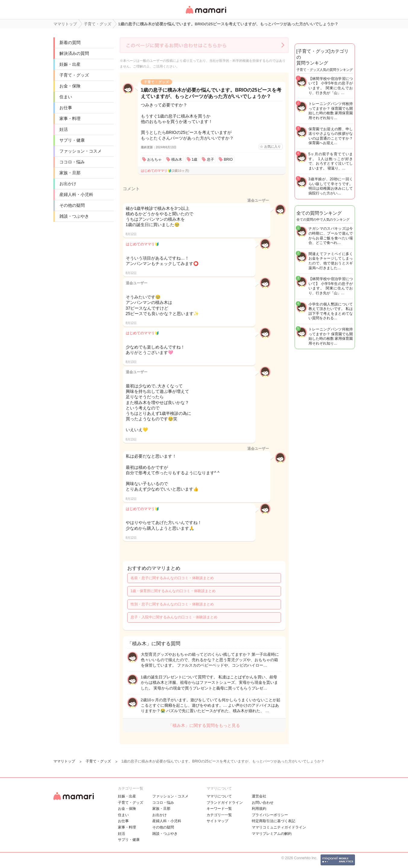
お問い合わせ (263, 803)
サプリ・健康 (72, 140)
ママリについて (219, 796)
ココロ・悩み (72, 162)
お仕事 (66, 108)
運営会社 (259, 796)
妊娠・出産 (70, 64)
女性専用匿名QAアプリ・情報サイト (206, 14)
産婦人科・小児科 (76, 194)
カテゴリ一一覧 (219, 815)
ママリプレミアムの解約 (272, 834)
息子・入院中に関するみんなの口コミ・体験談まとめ (174, 617)
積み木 (177, 159)
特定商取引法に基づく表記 (274, 821)
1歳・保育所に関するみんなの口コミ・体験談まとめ (173, 591)
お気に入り (272, 147)
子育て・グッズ (74, 75)
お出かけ (68, 184)
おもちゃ (154, 159)
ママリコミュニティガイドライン (279, 827)
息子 (210, 159)
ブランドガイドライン (225, 803)
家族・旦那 (70, 173)
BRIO (228, 159)
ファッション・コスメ (81, 151)
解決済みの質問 (74, 53)
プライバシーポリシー (270, 815)
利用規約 (259, 809)
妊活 (64, 129)
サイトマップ (217, 821)
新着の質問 (70, 43)
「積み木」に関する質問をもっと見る (204, 725)
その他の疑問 (72, 205)
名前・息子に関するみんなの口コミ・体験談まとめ (172, 578)
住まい (66, 97)
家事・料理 (70, 118)
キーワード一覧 (219, 809)
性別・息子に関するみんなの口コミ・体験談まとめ (172, 604)
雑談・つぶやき (74, 216)
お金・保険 (70, 86)
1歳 (195, 159)
